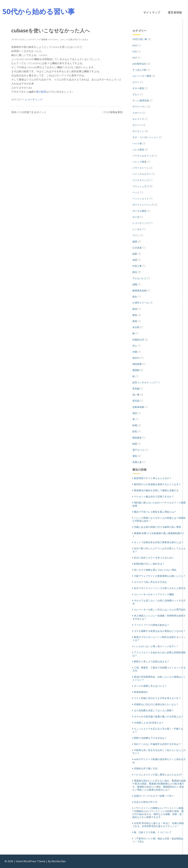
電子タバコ (138, 450)
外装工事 (137, 266)
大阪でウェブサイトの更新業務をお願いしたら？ (160, 576)
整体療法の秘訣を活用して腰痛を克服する (156, 490)
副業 (135, 254)
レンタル (137, 229)
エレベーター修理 (142, 76)
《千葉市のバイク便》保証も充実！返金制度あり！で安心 (158, 840)
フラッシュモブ (141, 186)
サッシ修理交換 (141, 100)
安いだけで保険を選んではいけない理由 (155, 570)
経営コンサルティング (144, 382)
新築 (135, 321)
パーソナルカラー (142, 174)
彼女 (135, 297)
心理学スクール (141, 303)
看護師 (136, 370)
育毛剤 (136, 401)
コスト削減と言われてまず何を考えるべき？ (157, 698)
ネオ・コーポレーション (145, 137)
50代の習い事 (140, 39)
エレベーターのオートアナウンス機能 (154, 594)
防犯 (135, 431)
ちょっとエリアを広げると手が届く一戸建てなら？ (158, 730)
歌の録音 (41, 92)
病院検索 (137, 364)
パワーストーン (141, 168)
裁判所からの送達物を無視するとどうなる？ (157, 484)
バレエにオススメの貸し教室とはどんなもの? (158, 774)
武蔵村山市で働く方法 (146, 768)
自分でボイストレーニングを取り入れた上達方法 (160, 588)
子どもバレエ (139, 278)
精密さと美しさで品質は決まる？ (152, 661)
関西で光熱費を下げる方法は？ (150, 738)
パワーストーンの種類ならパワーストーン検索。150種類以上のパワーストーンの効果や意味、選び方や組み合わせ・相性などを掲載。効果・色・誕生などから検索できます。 (159, 812)
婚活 (135, 272)
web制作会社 (139, 64)
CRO (135, 51)
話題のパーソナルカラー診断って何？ (154, 796)
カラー (136, 82)
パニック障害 (139, 162)
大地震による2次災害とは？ (149, 723)
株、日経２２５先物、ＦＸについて (153, 832)
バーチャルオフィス (143, 156)
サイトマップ (152, 12)
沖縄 (135, 352)
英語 (135, 413)
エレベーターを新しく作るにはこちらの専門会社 (160, 609)
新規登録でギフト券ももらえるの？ (153, 478)
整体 (135, 315)
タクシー (137, 125)
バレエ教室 (138, 150)
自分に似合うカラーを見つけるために (154, 558)
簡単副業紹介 (141, 692)
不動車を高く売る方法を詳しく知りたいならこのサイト (159, 752)
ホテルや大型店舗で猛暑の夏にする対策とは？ (159, 716)
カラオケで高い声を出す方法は (150, 582)
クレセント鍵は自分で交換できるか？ (154, 496)
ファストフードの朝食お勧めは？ (152, 625)
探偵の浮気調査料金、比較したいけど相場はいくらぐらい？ (159, 678)
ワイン (136, 235)
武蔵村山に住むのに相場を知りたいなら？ (156, 704)
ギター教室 (138, 88)
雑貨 (135, 444)
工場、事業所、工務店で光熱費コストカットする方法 (159, 669)
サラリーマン (139, 107)
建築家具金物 (139, 290)
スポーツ (137, 113)
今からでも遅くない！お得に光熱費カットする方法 (159, 602)
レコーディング (34, 99)
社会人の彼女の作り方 (146, 802)
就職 (135, 284)
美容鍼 (136, 388)
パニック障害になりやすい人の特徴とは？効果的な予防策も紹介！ (159, 519)
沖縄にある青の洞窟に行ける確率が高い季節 (157, 527)
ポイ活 (136, 217)
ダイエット (138, 131)
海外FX (136, 358)
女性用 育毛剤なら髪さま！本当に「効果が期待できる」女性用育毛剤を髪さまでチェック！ (158, 825)
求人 (135, 346)
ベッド (136, 192)
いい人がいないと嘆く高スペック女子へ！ (156, 646)
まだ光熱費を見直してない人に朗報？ (154, 710)
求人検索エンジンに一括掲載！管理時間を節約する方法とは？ (159, 617)
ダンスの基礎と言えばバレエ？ (150, 686)
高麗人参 (137, 462)
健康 (135, 241)
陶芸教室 (137, 438)
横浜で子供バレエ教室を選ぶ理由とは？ (155, 512)
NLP (135, 58)
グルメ (136, 94)
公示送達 (137, 248)
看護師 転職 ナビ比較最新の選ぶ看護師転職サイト (158, 535)
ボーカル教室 (139, 211)
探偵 (135, 309)
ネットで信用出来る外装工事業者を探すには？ (159, 542)
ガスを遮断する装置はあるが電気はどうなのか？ (160, 631)
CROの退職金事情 (112, 112)
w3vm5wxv (53, 39)
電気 (135, 456)
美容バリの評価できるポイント (29, 112)
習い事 (136, 395)
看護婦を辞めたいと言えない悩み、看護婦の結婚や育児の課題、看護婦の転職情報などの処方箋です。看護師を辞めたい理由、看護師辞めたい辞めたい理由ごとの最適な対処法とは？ (159, 785)
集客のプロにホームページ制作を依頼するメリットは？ (159, 638)
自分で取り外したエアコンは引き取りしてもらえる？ (159, 550)
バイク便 (137, 143)
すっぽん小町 (139, 70)
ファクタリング (141, 180)
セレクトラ (138, 119)
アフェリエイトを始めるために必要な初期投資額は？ (159, 654)
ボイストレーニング (143, 205)
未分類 (136, 327)
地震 (135, 260)
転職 (135, 425)
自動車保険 (138, 407)
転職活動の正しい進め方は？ (149, 564)
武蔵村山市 (138, 340)
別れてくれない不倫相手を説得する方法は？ (157, 744)
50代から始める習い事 (39, 11)
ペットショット (141, 198)
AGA (135, 45)
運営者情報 (175, 12)
